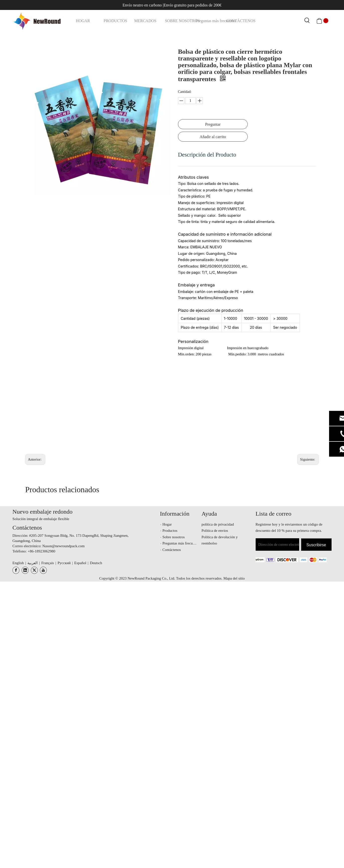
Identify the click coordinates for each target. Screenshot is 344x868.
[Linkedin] (25, 570)
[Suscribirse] (316, 544)
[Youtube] (43, 570)
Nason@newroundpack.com (63, 546)
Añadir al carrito (213, 137)
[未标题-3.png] (286, 559)
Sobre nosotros (174, 537)
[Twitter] (34, 570)
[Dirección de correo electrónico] (277, 544)
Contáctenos (172, 550)
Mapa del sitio (234, 578)
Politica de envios (215, 531)
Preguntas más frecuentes (181, 543)
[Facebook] (16, 570)
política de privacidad (218, 524)
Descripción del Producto (207, 155)
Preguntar (213, 124)
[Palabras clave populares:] (307, 21)
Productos (170, 531)
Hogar (167, 524)
